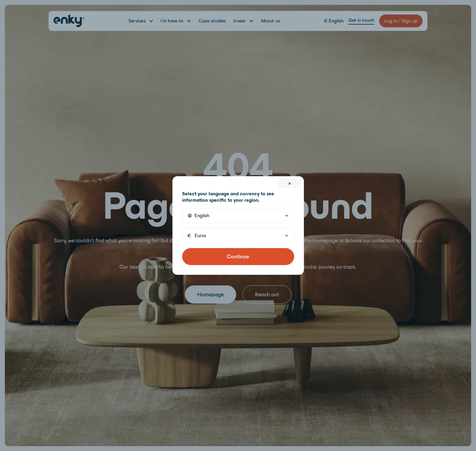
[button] (238, 216)
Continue (238, 257)
